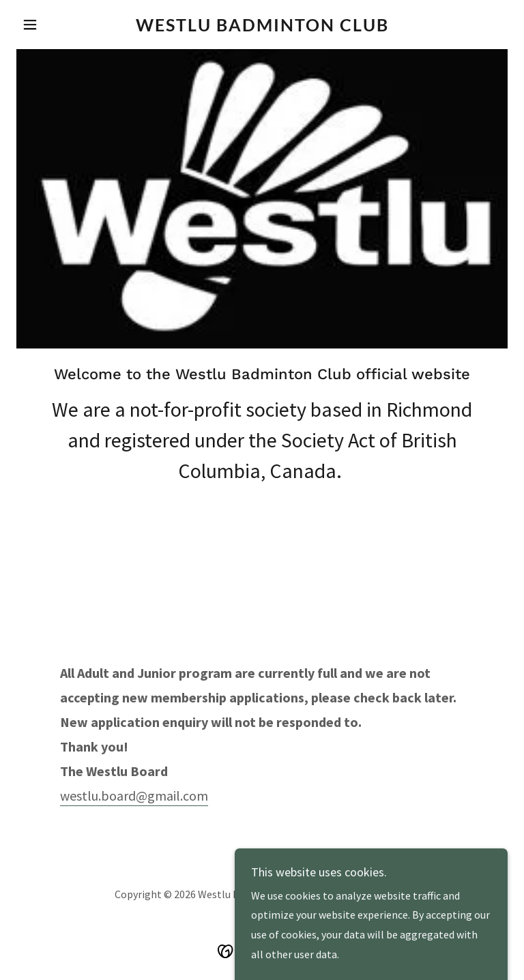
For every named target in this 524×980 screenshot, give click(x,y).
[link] (262, 27)
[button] (53, 25)
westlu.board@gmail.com (134, 796)
